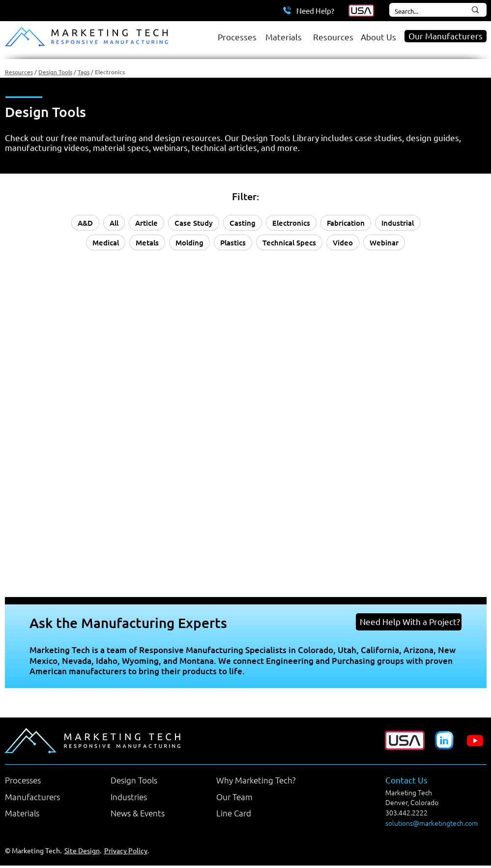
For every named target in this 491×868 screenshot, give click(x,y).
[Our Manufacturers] (446, 36)
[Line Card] (257, 813)
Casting (243, 223)
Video (343, 242)
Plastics (233, 242)
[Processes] (237, 36)
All (114, 223)
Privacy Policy (126, 850)
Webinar (384, 242)
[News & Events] (151, 813)
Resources (19, 72)
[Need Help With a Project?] (409, 622)
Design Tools (55, 72)
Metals (147, 242)
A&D (85, 223)
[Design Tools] (151, 780)
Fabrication (346, 223)
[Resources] (332, 36)
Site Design (82, 850)
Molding (189, 242)
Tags (84, 72)
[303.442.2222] (421, 813)
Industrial (398, 223)
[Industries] (151, 797)
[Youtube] (475, 740)
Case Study (194, 223)
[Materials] (284, 36)
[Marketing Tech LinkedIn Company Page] (444, 740)
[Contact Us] (426, 780)
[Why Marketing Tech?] (257, 780)
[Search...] (419, 11)
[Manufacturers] (45, 797)
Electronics (291, 223)
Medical (106, 242)
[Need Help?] (309, 10)
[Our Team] (257, 797)
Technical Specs (289, 242)
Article (146, 223)
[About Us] (380, 36)
